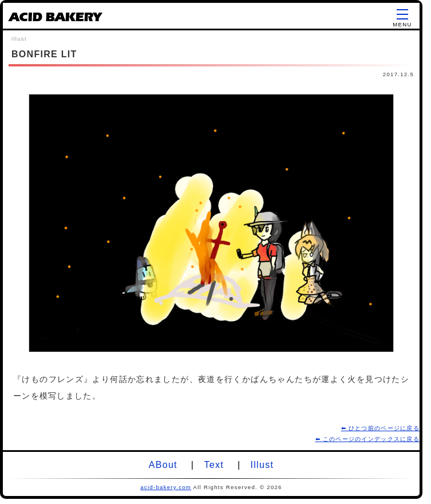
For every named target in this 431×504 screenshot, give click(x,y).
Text (213, 465)
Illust (262, 465)
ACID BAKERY (55, 19)
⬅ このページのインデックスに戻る (367, 439)
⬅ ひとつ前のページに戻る (380, 428)
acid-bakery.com (166, 487)
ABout (163, 465)
